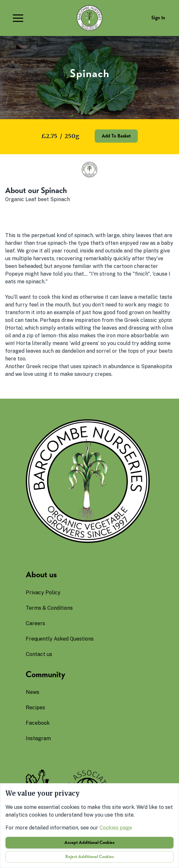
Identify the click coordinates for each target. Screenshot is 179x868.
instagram (38, 738)
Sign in (158, 18)
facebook (38, 723)
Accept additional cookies (89, 842)
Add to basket (116, 136)
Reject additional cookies (90, 857)
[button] (18, 18)
